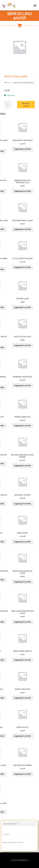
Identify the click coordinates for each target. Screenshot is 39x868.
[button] (4, 7)
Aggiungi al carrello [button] (23, 149)
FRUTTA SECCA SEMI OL (27, 83)
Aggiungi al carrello (26, 104)
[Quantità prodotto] (8, 105)
